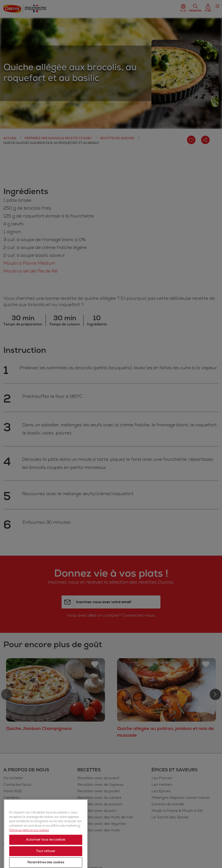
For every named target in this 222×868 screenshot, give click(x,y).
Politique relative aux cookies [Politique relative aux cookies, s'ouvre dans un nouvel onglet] (29, 859)
